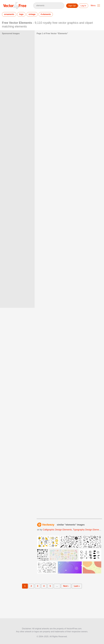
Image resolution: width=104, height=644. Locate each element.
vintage (32, 14)
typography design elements (87, 530)
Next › (66, 586)
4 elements (46, 14)
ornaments (9, 14)
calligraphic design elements (57, 530)
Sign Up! (72, 6)
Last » (77, 586)
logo (21, 14)
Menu (93, 6)
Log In (83, 6)
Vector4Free (15, 5)
